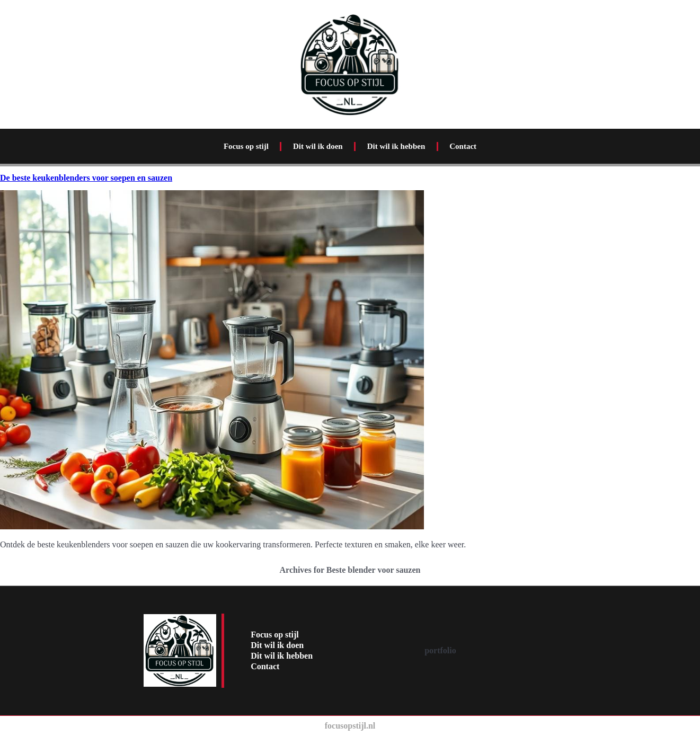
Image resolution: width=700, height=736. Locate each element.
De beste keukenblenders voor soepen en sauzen (86, 178)
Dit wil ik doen (318, 146)
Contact (463, 146)
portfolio (440, 650)
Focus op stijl (246, 146)
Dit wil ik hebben (396, 146)
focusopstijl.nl (350, 726)
